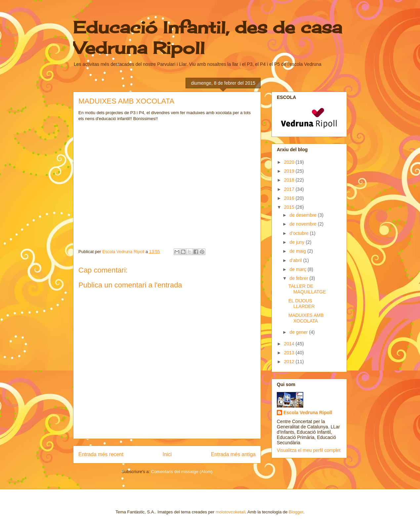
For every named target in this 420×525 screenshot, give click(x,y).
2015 (290, 207)
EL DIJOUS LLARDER (302, 304)
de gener (299, 332)
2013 (290, 353)
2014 (290, 344)
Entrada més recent (101, 454)
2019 (290, 171)
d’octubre (299, 233)
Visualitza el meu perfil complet (309, 450)
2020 (290, 162)
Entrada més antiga (233, 454)
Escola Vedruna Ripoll (308, 413)
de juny (297, 242)
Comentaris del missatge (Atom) (182, 472)
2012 (290, 362)
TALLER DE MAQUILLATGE (307, 289)
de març (298, 269)
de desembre (304, 215)
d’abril (296, 260)
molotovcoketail (231, 512)
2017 (290, 189)
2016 (290, 198)
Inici (167, 454)
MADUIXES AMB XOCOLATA (306, 318)
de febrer (299, 278)
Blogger (296, 512)
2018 (290, 180)
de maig (298, 251)
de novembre (304, 224)
